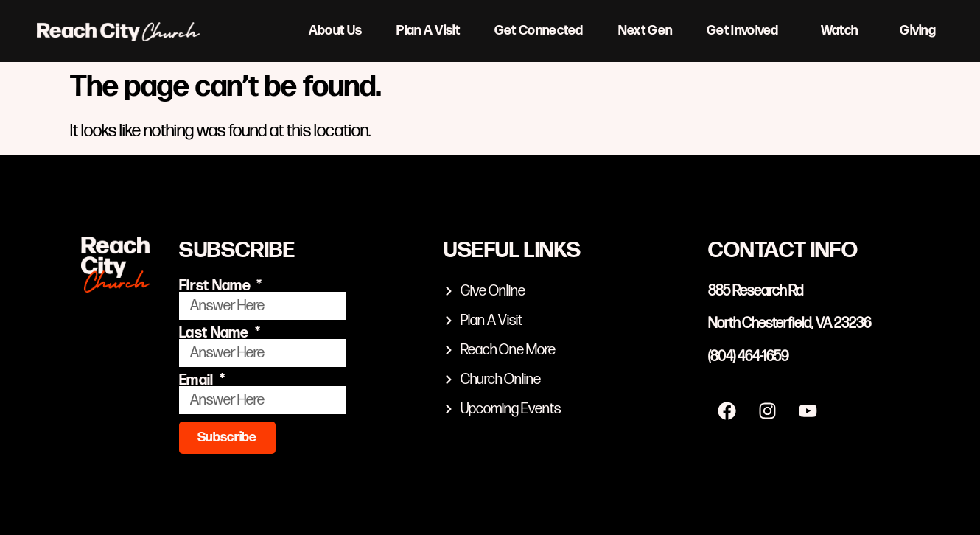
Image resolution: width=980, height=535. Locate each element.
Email (198, 380)
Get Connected (539, 31)
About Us (335, 31)
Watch (843, 31)
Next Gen (645, 31)
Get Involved (746, 31)
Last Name (216, 333)
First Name (216, 286)
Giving (918, 31)
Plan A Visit (428, 31)
